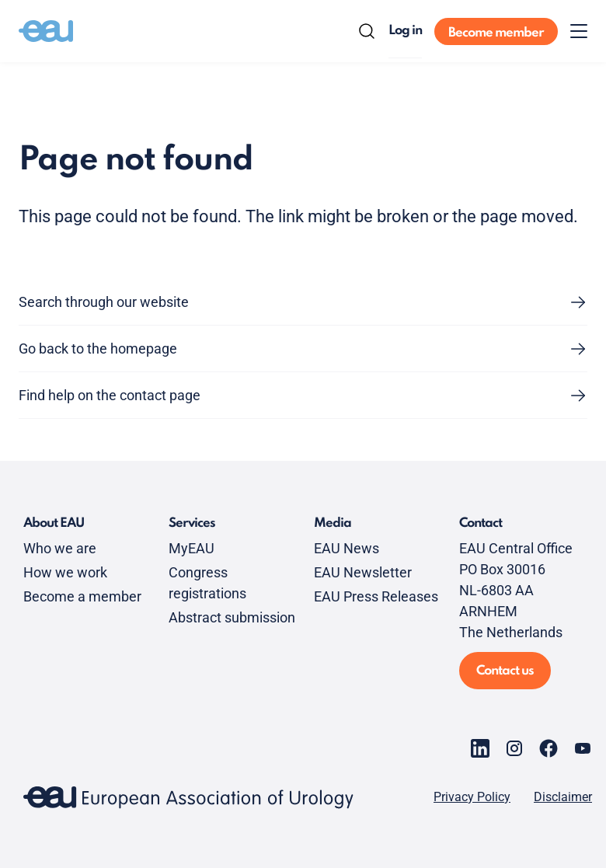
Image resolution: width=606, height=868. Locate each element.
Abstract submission (232, 617)
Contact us (505, 671)
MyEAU (192, 548)
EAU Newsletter (363, 572)
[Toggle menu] (579, 31)
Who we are (60, 548)
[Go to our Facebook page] (549, 748)
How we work (65, 572)
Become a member (82, 596)
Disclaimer (563, 797)
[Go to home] (46, 31)
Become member (496, 33)
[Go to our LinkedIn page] (480, 748)
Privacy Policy (472, 797)
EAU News (347, 548)
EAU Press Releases (376, 596)
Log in (405, 31)
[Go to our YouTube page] (583, 748)
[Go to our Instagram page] (514, 748)
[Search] (367, 31)
